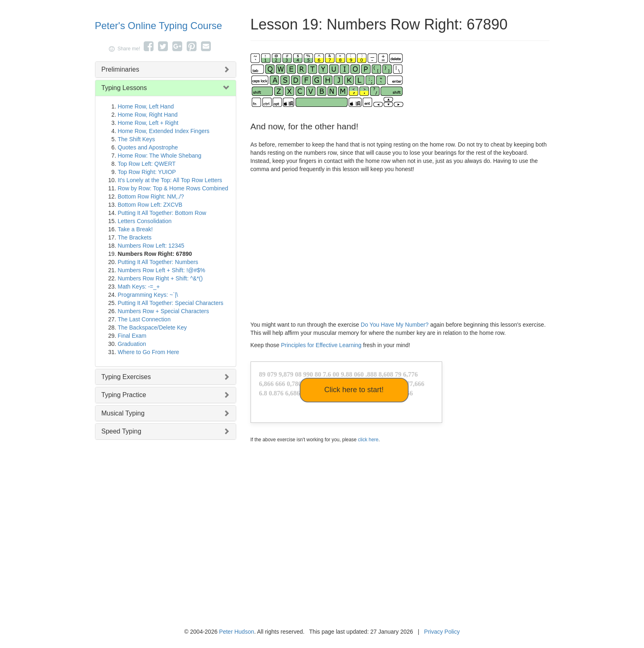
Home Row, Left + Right (148, 123)
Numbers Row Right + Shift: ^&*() (160, 278)
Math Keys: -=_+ (139, 287)
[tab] (166, 70)
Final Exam (132, 336)
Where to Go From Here (149, 352)
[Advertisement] (400, 245)
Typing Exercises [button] (126, 377)
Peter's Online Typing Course (159, 26)
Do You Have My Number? (395, 325)
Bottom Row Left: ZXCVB (150, 205)
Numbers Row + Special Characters (164, 311)
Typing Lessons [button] (124, 88)
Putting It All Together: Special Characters (171, 303)
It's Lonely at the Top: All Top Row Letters (170, 180)
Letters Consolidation (145, 221)
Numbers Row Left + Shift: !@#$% (162, 270)
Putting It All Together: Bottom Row (162, 213)
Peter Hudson (237, 632)
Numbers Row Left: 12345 (151, 246)
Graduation (132, 344)
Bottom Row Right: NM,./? (151, 196)
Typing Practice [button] (124, 395)
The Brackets (135, 237)
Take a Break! (136, 229)
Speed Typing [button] (122, 431)
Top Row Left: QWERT (147, 164)
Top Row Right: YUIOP (147, 172)
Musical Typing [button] (123, 413)
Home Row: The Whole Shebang (160, 156)
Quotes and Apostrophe (148, 147)
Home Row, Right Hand (148, 115)
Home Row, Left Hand (146, 106)
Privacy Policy (442, 632)
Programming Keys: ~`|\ (148, 295)
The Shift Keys (137, 139)
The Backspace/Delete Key (153, 327)
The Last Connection (144, 319)
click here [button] (368, 440)
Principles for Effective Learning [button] (321, 345)
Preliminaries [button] (120, 69)
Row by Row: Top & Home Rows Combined (173, 188)
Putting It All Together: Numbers (158, 262)
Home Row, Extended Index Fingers (164, 131)
